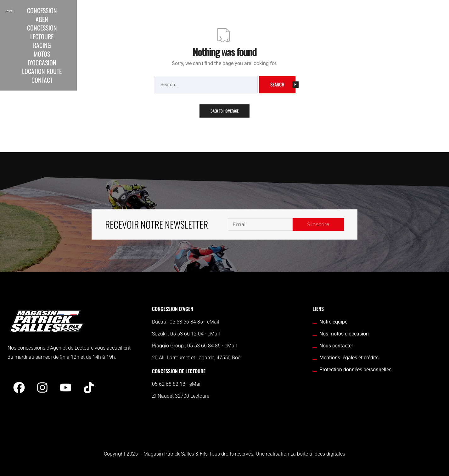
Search (283, 84)
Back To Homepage (224, 111)
